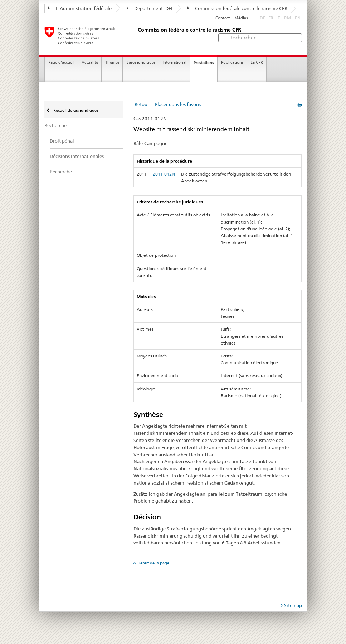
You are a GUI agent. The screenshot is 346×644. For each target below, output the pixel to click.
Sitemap (293, 605)
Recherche (55, 125)
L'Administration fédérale (80, 8)
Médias (241, 18)
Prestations (204, 63)
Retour (142, 104)
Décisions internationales (77, 156)
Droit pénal (62, 141)
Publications (232, 63)
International (174, 63)
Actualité (90, 63)
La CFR (257, 63)
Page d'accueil (61, 63)
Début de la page (153, 563)
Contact (223, 18)
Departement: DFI (150, 8)
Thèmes (112, 63)
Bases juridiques (141, 63)
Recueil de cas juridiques (75, 110)
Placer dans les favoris (178, 104)
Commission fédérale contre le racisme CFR (237, 8)
